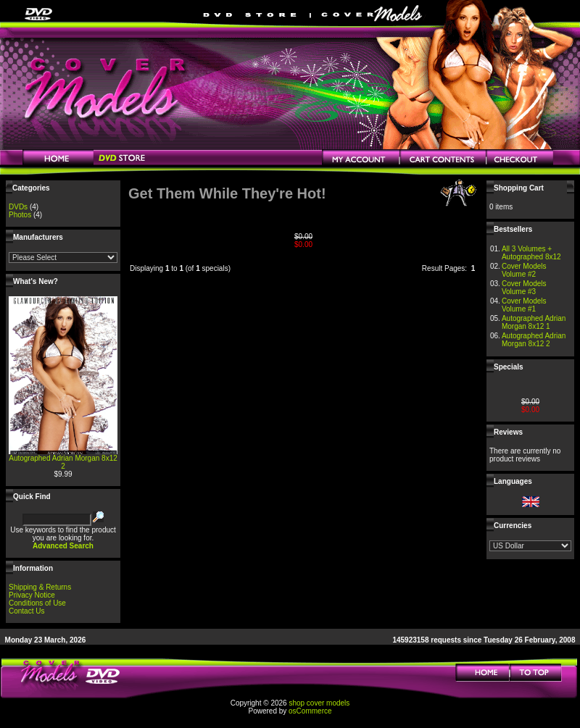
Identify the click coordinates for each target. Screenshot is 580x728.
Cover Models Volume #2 (524, 270)
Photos (20, 215)
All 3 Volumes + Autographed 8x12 (531, 253)
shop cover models (319, 703)
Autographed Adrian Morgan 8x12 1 (534, 322)
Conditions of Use (37, 603)
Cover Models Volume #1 (524, 305)
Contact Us (26, 611)
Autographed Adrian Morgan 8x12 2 (63, 462)
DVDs (18, 207)
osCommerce (310, 711)
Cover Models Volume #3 (524, 288)
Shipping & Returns (40, 587)
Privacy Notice (32, 595)
